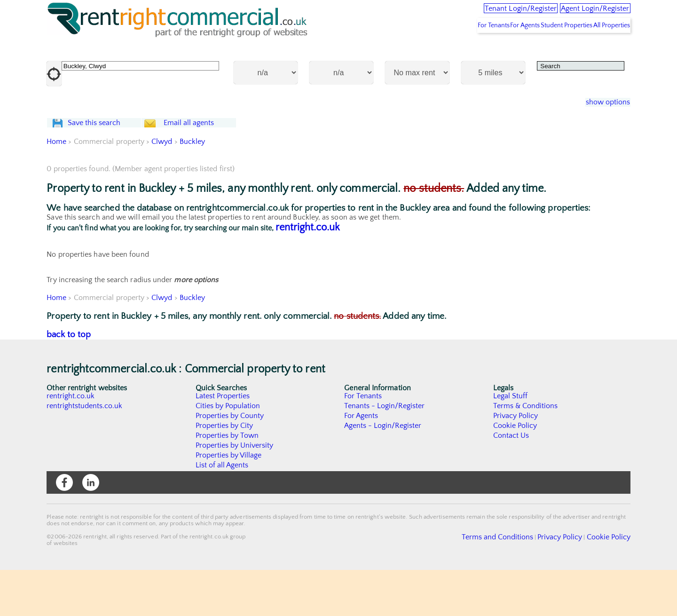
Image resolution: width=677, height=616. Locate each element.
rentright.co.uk (308, 273)
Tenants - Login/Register (385, 452)
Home (56, 188)
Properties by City (224, 472)
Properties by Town (227, 482)
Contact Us (511, 482)
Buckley (193, 188)
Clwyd (162, 188)
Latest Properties (223, 442)
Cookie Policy (515, 472)
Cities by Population (228, 452)
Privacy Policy (516, 462)
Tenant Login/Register (481, 14)
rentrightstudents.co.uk (85, 452)
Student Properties (548, 47)
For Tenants (452, 47)
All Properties (606, 47)
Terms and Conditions (520, 583)
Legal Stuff (511, 442)
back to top (69, 381)
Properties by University (235, 491)
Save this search (103, 157)
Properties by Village (229, 501)
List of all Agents (222, 511)
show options (601, 125)
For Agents (496, 47)
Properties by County (230, 462)
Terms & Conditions (526, 452)
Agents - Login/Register (383, 472)
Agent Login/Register (583, 14)
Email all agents (207, 157)
